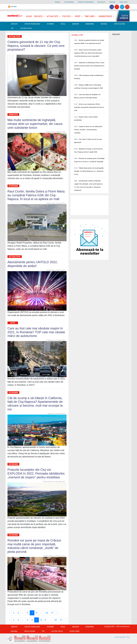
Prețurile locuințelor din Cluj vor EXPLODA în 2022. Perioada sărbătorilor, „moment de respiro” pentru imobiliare (36, 473)
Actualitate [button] (53, 16)
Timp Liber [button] (90, 16)
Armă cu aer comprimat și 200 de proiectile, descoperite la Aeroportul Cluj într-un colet (89, 107)
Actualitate (15, 36)
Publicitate (112, 2)
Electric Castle (26, 28)
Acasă (29, 16)
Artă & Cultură (119, 24)
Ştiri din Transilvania (32, 24)
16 (47, 613)
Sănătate (14, 24)
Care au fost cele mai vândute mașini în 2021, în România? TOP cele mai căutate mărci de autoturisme (36, 332)
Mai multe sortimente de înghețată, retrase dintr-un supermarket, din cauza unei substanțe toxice (35, 124)
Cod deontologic (69, 2)
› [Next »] (57, 613)
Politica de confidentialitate (86, 2)
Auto (13, 323)
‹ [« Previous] (10, 613)
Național (104, 24)
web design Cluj (122, 637)
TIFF (12, 28)
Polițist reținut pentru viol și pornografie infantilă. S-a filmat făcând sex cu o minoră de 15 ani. (89, 171)
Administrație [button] (106, 16)
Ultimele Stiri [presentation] (77, 35)
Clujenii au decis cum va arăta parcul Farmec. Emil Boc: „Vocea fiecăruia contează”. (88, 130)
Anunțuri (76, 24)
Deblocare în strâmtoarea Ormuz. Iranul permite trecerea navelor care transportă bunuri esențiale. (89, 66)
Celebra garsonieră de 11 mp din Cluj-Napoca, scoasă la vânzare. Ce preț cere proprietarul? (36, 46)
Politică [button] (67, 16)
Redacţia (57, 2)
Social (63, 24)
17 (52, 613)
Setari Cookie (123, 2)
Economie (50, 24)
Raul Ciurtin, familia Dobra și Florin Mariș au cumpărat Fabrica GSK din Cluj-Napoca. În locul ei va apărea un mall (36, 195)
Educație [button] (38, 16)
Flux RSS (14, 7)
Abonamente (101, 2)
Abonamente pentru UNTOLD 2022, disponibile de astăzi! (33, 264)
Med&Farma (90, 24)
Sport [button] (78, 16)
